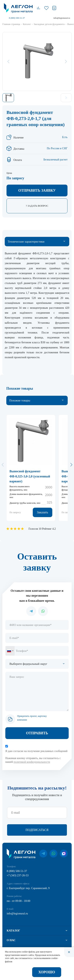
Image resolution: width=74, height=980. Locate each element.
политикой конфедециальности (32, 762)
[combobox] (10, 651)
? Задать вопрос (37, 206)
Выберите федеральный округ (28, 664)
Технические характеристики (26, 242)
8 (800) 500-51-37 (17, 18)
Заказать (43, 512)
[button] (71, 465)
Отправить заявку (37, 191)
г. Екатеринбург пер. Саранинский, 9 (28, 888)
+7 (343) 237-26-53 (18, 875)
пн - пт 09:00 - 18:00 (18, 901)
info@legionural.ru (62, 18)
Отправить (37, 733)
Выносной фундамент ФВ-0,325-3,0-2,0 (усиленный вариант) (30, 476)
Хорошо (47, 972)
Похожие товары (20, 400)
